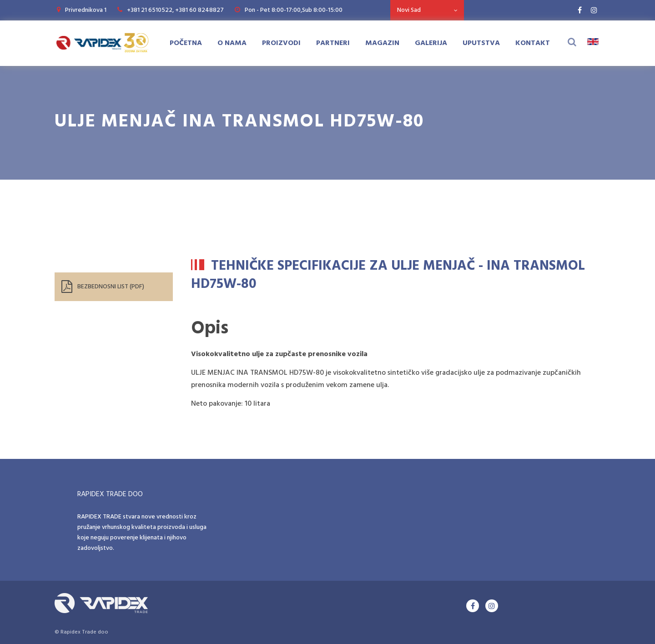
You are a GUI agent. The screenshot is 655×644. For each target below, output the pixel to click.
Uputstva (481, 43)
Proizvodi (281, 43)
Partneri (333, 43)
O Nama (232, 43)
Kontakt (533, 43)
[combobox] (427, 10)
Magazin (382, 43)
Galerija (431, 43)
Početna (186, 43)
